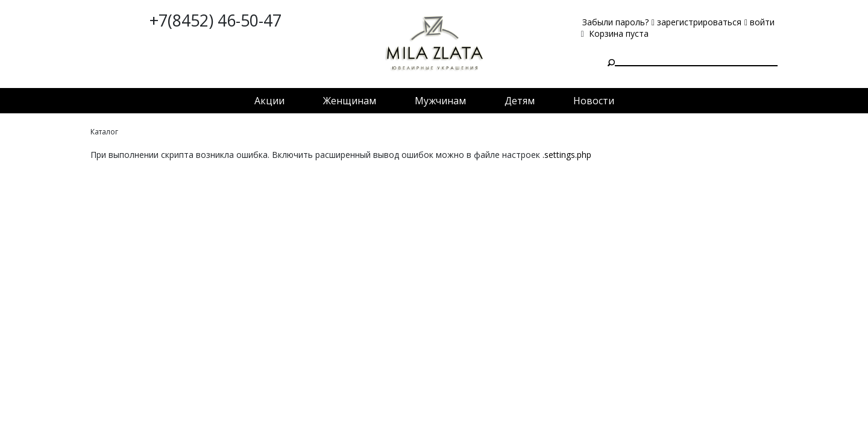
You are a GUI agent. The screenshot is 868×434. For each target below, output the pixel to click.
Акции (269, 101)
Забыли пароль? (615, 22)
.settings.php (567, 155)
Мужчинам (440, 101)
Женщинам (350, 101)
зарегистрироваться (697, 22)
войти (759, 22)
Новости (594, 101)
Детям (520, 101)
